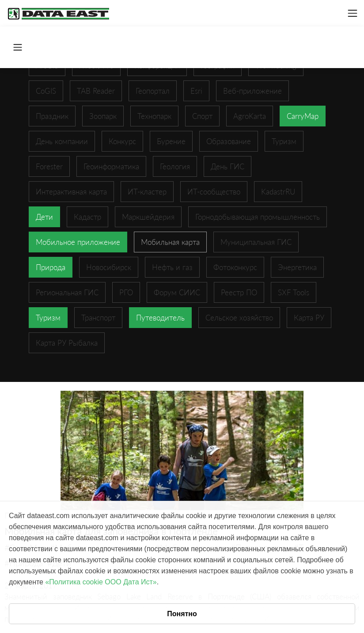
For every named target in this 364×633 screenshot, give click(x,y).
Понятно (182, 614)
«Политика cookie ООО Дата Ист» (101, 582)
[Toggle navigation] (353, 13)
